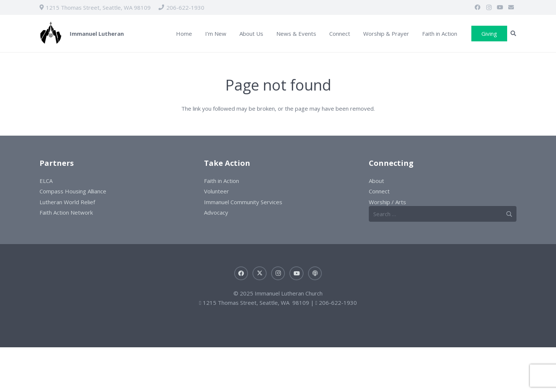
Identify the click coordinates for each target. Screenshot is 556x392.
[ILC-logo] (51, 34)
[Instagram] (489, 7)
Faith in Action (222, 181)
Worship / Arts (387, 202)
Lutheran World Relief (67, 202)
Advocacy (216, 212)
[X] (260, 274)
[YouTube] (500, 7)
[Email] (511, 7)
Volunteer (216, 191)
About (376, 181)
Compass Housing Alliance (73, 191)
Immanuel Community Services (243, 202)
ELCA (46, 181)
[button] (513, 34)
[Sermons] (315, 274)
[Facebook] (478, 7)
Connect (379, 191)
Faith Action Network (66, 212)
